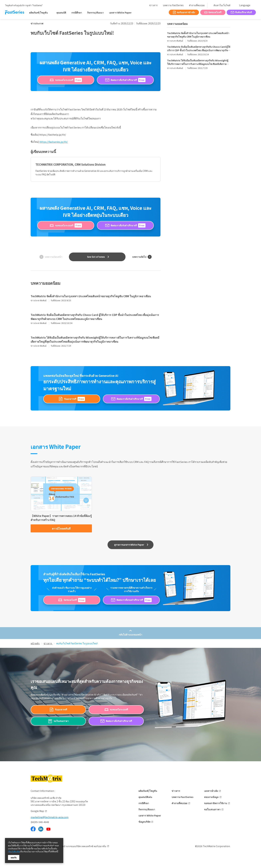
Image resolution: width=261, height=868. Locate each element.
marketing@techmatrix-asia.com (50, 817)
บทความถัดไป (139, 257)
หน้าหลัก (35, 643)
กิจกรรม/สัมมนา (95, 13)
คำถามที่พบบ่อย (197, 5)
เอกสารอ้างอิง (211, 791)
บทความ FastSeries (173, 5)
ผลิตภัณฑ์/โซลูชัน (148, 791)
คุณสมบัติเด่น (145, 797)
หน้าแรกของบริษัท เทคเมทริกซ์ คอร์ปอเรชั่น (84, 846)
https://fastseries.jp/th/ (54, 142)
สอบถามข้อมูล (211, 797)
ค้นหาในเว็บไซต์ (222, 5)
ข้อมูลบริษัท (144, 822)
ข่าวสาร (153, 5)
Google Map (37, 811)
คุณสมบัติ (61, 13)
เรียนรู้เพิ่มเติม (14, 851)
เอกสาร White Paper (120, 13)
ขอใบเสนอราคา (212, 809)
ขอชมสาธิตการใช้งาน (216, 803)
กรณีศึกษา (77, 13)
